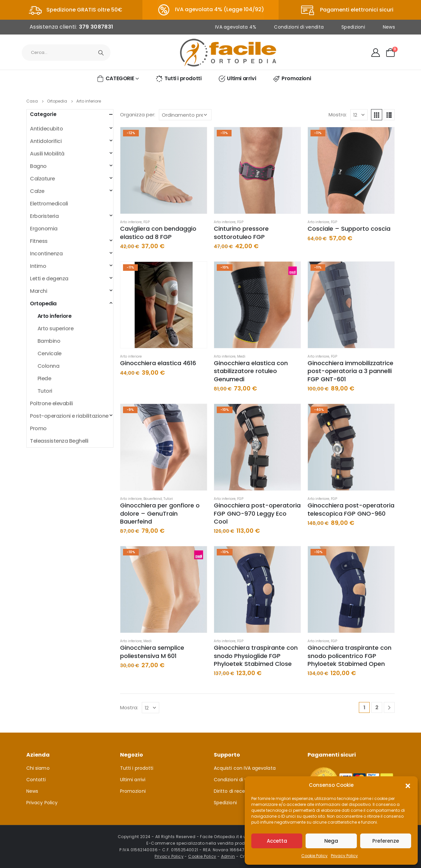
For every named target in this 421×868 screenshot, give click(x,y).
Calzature (42, 179)
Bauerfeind (153, 499)
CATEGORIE (115, 79)
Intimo (38, 266)
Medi (241, 356)
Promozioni (292, 79)
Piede (44, 378)
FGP (147, 222)
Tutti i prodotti (178, 79)
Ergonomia (44, 229)
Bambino (49, 341)
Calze (37, 191)
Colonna (49, 366)
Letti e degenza (49, 279)
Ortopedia (43, 304)
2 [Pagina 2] (377, 707)
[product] (164, 170)
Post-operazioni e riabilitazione (69, 416)
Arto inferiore (131, 222)
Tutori (168, 499)
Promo (38, 428)
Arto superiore (55, 328)
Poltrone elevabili (51, 403)
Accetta (277, 841)
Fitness (39, 241)
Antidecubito (46, 129)
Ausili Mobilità (47, 154)
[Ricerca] (101, 53)
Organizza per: (138, 115)
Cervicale (50, 353)
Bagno (38, 166)
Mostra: (338, 115)
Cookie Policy (314, 856)
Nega (331, 841)
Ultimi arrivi (237, 79)
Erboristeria (44, 216)
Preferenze (386, 841)
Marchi (38, 291)
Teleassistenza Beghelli (59, 441)
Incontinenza (46, 254)
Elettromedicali (49, 204)
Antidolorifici (46, 141)
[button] (408, 785)
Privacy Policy (344, 856)
